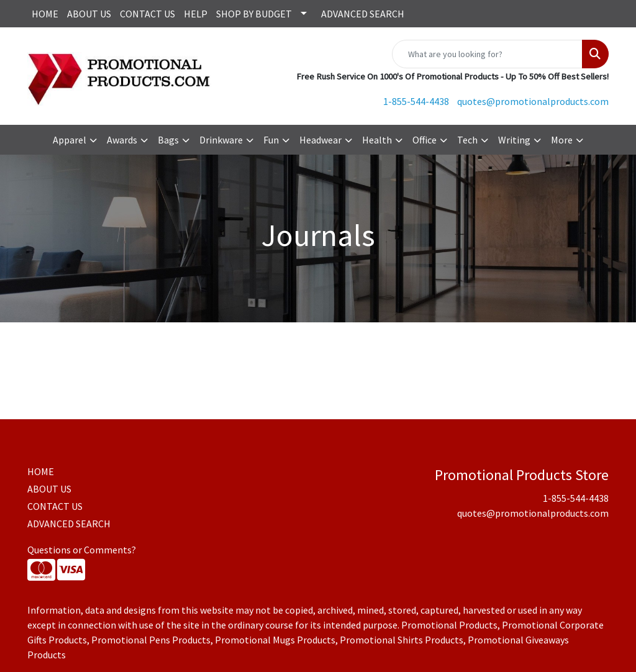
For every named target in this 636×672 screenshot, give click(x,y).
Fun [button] (271, 140)
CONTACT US (148, 14)
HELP (196, 14)
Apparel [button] (70, 140)
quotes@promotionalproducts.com (533, 101)
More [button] (562, 140)
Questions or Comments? (82, 550)
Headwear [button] (320, 140)
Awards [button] (122, 140)
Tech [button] (467, 140)
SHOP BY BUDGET (254, 14)
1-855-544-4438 (416, 101)
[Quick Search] (487, 54)
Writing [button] (514, 140)
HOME (45, 14)
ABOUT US (89, 14)
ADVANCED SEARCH (363, 14)
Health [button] (377, 140)
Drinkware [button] (221, 140)
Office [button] (425, 140)
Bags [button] (168, 140)
